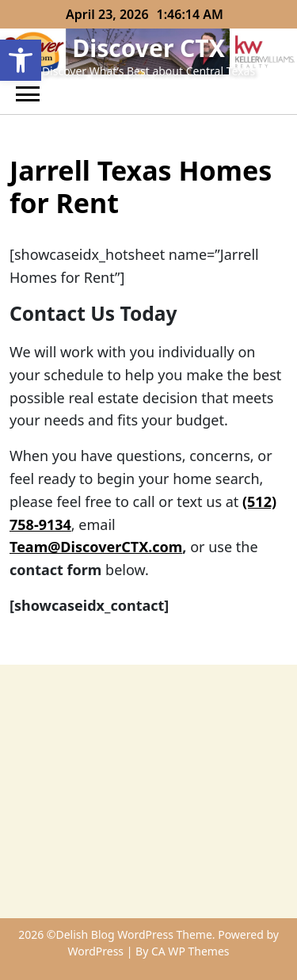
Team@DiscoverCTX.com (96, 547)
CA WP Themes (190, 951)
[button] (21, 60)
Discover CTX (148, 48)
